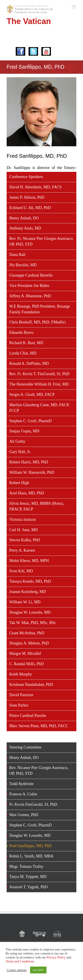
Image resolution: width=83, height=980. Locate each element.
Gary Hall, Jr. (20, 452)
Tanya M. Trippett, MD (28, 877)
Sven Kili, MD (21, 571)
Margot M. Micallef (25, 653)
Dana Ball (17, 255)
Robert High (19, 483)
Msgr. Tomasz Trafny (26, 866)
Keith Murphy (21, 674)
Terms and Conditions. (20, 961)
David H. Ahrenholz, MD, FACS (35, 187)
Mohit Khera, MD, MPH (29, 561)
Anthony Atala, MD (25, 228)
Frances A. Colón (23, 794)
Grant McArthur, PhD (27, 633)
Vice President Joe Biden (29, 286)
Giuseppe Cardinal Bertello (31, 275)
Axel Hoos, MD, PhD (27, 493)
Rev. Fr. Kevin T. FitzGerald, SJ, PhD (39, 374)
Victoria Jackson (22, 519)
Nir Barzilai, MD (23, 265)
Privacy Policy (56, 957)
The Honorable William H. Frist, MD (39, 384)
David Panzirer (21, 695)
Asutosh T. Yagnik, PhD (28, 887)
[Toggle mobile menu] (74, 7)
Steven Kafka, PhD (25, 540)
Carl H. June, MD (24, 530)
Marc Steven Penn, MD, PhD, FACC (39, 726)
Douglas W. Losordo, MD (30, 612)
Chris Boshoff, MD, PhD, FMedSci (38, 322)
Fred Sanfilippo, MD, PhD (31, 846)
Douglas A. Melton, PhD (29, 643)
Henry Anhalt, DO (24, 218)
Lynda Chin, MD (23, 353)
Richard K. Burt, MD (26, 343)
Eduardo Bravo (21, 332)
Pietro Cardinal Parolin (28, 716)
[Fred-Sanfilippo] (41, 112)
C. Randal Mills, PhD (27, 664)
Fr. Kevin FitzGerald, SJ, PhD (33, 804)
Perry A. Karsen (22, 550)
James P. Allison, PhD (27, 197)
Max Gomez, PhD (24, 815)
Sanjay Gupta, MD (24, 431)
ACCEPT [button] (38, 970)
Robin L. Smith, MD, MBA (31, 856)
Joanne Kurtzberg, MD (28, 592)
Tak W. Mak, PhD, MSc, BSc (33, 623)
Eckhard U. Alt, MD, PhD (30, 208)
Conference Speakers (26, 177)
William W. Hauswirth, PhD (32, 472)
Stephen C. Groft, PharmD (30, 421)
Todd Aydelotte (21, 784)
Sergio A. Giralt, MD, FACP (32, 395)
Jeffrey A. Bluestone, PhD (30, 296)
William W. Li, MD (25, 602)
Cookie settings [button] (17, 970)
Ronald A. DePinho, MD (29, 363)
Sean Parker (19, 705)
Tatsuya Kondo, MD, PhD (30, 581)
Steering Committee (25, 747)
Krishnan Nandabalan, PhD (31, 685)
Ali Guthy (17, 441)
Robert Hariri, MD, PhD (29, 462)
